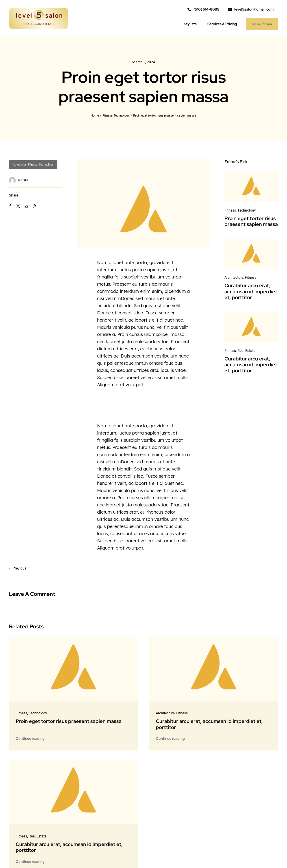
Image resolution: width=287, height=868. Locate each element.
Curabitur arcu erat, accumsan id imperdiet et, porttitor (251, 292)
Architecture (234, 277)
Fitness (33, 165)
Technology (46, 165)
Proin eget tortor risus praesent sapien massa (251, 221)
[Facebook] (10, 206)
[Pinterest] (34, 206)
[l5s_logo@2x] (39, 9)
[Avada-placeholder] (251, 173)
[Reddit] (26, 206)
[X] (18, 206)
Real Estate (246, 351)
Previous (19, 568)
